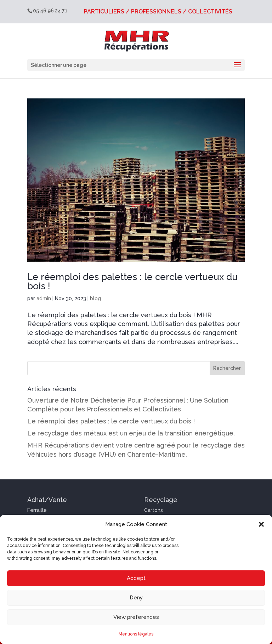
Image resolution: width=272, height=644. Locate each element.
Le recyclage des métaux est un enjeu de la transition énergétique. (131, 433)
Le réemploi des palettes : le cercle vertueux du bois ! (132, 281)
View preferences (136, 617)
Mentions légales (136, 634)
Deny (136, 598)
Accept (136, 578)
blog (95, 298)
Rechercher (227, 368)
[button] (261, 524)
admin (44, 298)
